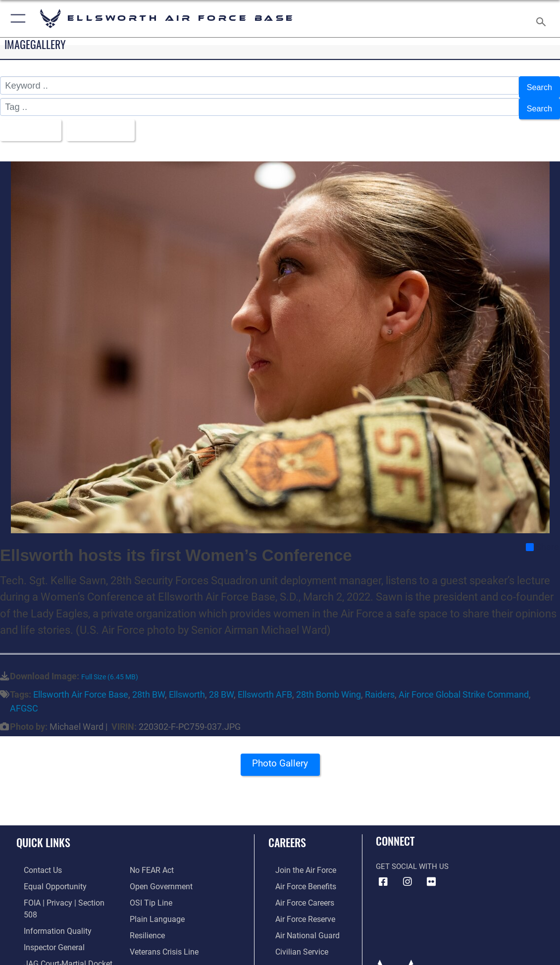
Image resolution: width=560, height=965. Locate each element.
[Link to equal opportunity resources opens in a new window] (46, 875)
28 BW (221, 685)
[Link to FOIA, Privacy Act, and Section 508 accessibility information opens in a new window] (62, 891)
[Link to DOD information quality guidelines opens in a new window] (48, 906)
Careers (287, 832)
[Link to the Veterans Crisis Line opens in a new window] (163, 922)
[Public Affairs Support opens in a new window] (166, 937)
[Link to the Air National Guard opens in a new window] (299, 922)
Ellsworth (187, 685)
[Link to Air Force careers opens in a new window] (297, 891)
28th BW (149, 685)
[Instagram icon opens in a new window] (407, 872)
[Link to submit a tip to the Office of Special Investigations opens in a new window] (150, 875)
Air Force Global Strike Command (464, 685)
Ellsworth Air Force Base (81, 685)
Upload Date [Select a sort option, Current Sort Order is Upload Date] (107, 122)
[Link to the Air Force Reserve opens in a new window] (298, 906)
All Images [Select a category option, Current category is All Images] (30, 122)
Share (542, 537)
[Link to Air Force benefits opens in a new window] (298, 875)
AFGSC (24, 698)
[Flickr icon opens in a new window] (431, 872)
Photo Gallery (280, 757)
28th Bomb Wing (329, 685)
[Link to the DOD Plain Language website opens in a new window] (155, 891)
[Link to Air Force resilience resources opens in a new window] (147, 906)
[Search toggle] (543, 19)
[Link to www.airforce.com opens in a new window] (298, 860)
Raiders (380, 685)
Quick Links (43, 832)
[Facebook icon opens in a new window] (383, 872)
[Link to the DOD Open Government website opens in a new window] (159, 860)
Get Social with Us (412, 857)
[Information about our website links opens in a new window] (42, 953)
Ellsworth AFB (265, 685)
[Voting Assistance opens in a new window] (160, 953)
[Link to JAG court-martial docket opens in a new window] (59, 937)
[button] (16, 19)
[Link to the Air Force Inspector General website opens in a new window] (46, 922)
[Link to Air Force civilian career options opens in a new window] (294, 937)
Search (538, 85)
